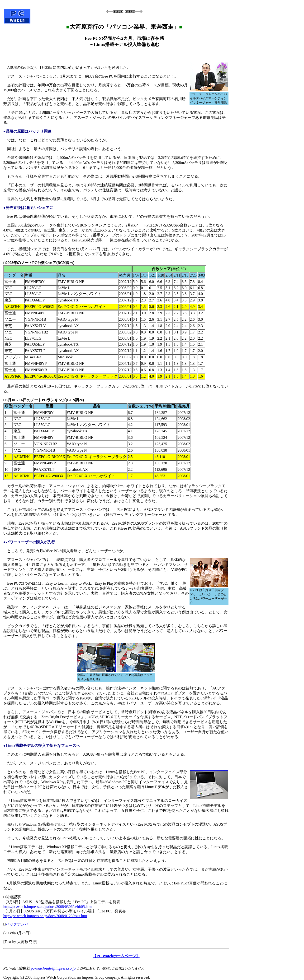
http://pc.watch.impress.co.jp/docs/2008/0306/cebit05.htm (47, 907)
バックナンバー (19, 924)
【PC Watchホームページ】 (116, 956)
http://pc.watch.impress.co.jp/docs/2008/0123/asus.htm (45, 916)
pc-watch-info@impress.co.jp (53, 968)
